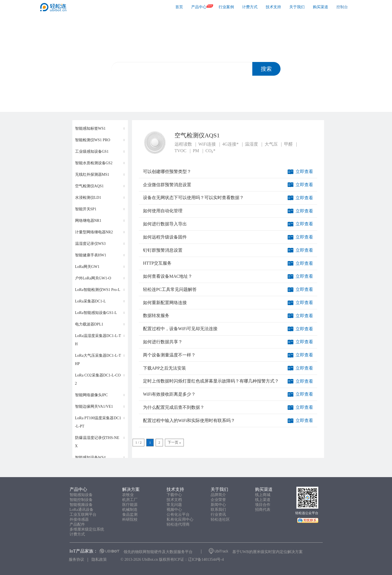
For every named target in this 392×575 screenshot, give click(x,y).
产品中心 (199, 7)
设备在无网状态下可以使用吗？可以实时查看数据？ (193, 198)
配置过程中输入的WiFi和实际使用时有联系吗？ (189, 420)
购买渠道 (321, 7)
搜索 (266, 69)
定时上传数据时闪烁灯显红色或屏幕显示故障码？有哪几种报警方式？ (211, 381)
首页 (179, 7)
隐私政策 (99, 560)
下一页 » (174, 442)
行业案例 (226, 7)
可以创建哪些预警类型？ (167, 172)
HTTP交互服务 (157, 263)
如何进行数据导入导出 (165, 224)
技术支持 (273, 7)
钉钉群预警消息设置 (163, 250)
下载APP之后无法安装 (164, 368)
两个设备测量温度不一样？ (169, 355)
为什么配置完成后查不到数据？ (174, 407)
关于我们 (297, 7)
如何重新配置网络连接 (165, 303)
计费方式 (250, 7)
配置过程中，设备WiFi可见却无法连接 (180, 329)
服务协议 (76, 560)
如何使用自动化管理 (163, 211)
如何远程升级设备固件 (165, 237)
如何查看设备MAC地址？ (168, 276)
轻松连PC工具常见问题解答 (170, 289)
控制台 (342, 7)
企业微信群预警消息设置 (167, 185)
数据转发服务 (156, 315)
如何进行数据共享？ (163, 342)
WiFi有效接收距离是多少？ (169, 394)
